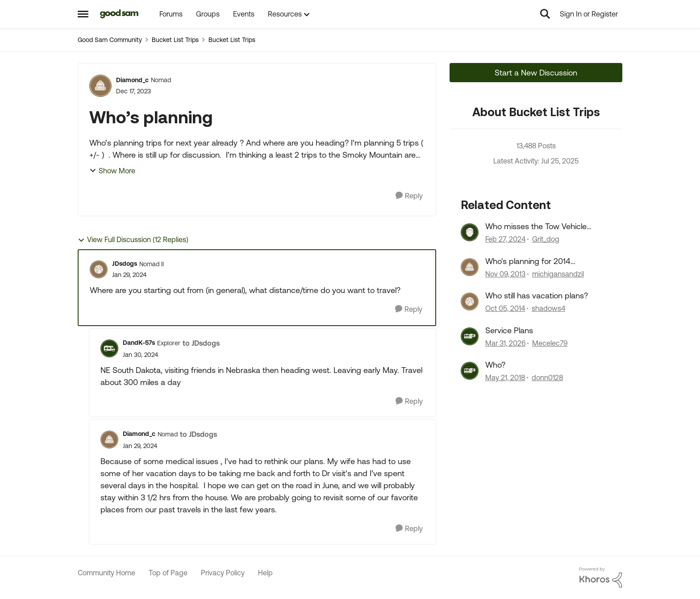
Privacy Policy (223, 573)
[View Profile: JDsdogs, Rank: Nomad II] (99, 269)
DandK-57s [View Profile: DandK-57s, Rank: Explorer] (139, 343)
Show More (112, 171)
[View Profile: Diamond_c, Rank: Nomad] (100, 86)
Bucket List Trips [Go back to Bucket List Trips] (175, 40)
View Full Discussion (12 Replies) (133, 240)
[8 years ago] (505, 377)
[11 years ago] (505, 309)
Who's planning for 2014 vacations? (528, 261)
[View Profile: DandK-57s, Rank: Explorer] (109, 348)
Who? (495, 365)
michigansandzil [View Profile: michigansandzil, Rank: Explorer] (558, 274)
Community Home (106, 573)
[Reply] (409, 196)
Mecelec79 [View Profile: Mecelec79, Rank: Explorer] (550, 343)
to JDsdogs (201, 343)
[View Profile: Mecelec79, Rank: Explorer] (470, 336)
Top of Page (168, 573)
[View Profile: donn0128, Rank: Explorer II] (470, 371)
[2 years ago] (505, 239)
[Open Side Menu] (83, 14)
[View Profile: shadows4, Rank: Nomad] (470, 302)
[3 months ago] (505, 343)
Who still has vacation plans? (537, 295)
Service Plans (509, 330)
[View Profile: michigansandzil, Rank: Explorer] (470, 267)
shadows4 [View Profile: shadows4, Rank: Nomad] (548, 309)
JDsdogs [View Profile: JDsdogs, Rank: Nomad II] (125, 264)
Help (265, 573)
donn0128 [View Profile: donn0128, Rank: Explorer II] (547, 377)
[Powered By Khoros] (601, 578)
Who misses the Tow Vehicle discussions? (536, 226)
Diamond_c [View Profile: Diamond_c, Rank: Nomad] (132, 80)
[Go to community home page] (119, 14)
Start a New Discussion (536, 73)
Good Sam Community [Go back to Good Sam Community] (110, 40)
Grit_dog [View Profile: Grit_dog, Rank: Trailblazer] (546, 239)
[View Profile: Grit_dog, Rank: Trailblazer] (470, 232)
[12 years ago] (505, 274)
